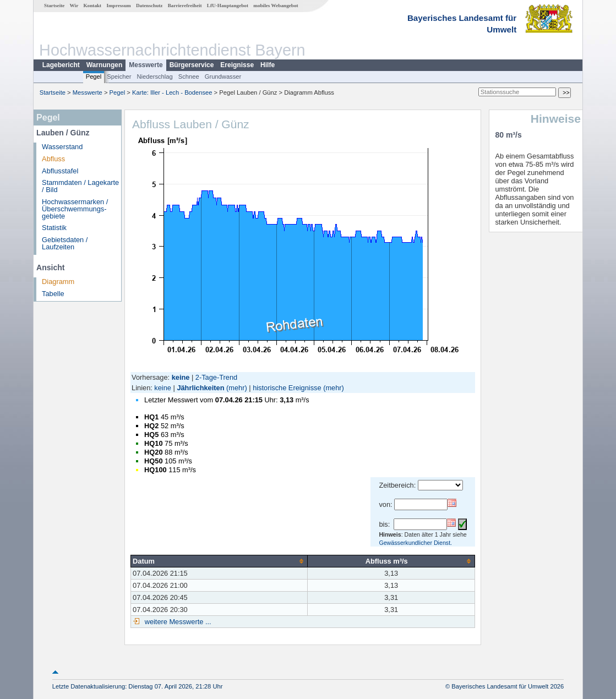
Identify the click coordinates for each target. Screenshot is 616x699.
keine (163, 388)
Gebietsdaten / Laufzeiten (65, 243)
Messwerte (146, 65)
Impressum (118, 6)
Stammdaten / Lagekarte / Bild (80, 186)
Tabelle (53, 294)
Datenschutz (149, 6)
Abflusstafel (60, 171)
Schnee (189, 77)
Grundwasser (223, 77)
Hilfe (268, 65)
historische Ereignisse (287, 388)
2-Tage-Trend (216, 377)
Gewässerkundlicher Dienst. (415, 543)
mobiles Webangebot (276, 6)
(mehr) (237, 388)
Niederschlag (154, 77)
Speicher (119, 77)
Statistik (54, 228)
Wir (74, 6)
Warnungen (105, 65)
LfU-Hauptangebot (228, 6)
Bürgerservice (192, 65)
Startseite (54, 6)
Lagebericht (61, 65)
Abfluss (53, 159)
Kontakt (92, 6)
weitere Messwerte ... (177, 622)
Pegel (94, 77)
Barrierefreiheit (185, 6)
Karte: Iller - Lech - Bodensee (172, 92)
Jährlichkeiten (200, 388)
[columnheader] (219, 561)
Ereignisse (237, 65)
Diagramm (58, 282)
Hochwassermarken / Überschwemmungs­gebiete (75, 209)
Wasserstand (62, 147)
